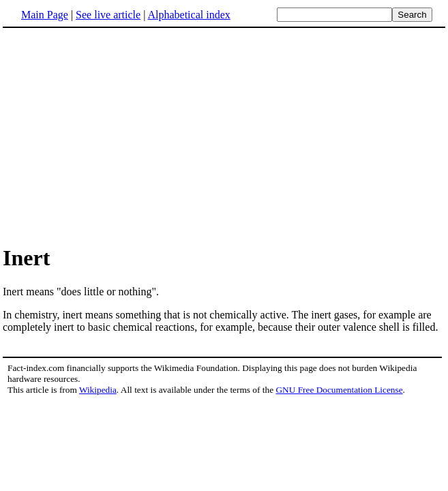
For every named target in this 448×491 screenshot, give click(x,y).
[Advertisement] (117, 136)
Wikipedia (98, 390)
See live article (108, 15)
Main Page (45, 15)
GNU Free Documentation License (339, 390)
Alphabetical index (189, 15)
